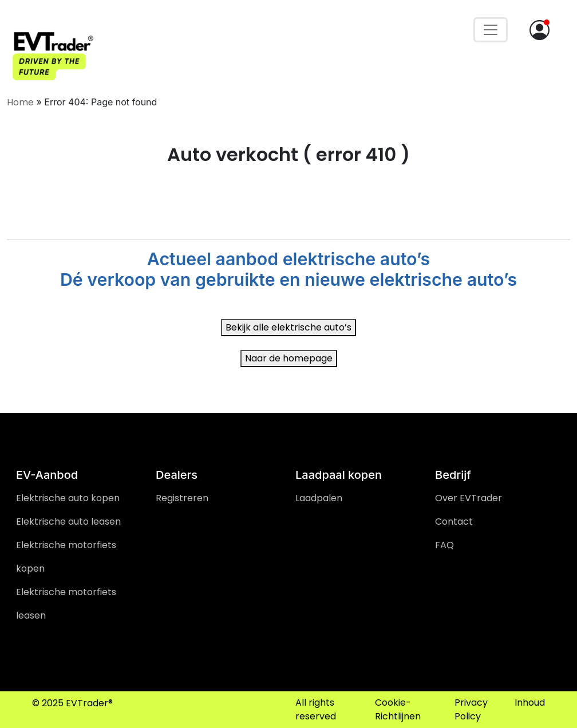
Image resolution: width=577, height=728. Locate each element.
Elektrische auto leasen (68, 522)
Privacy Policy (471, 709)
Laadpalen (319, 498)
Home (20, 102)
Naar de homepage (289, 358)
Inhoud (530, 703)
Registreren (182, 498)
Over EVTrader (469, 498)
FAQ (444, 545)
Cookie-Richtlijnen (398, 709)
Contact (454, 522)
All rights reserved (316, 709)
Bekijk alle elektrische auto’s (288, 327)
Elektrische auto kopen (68, 498)
